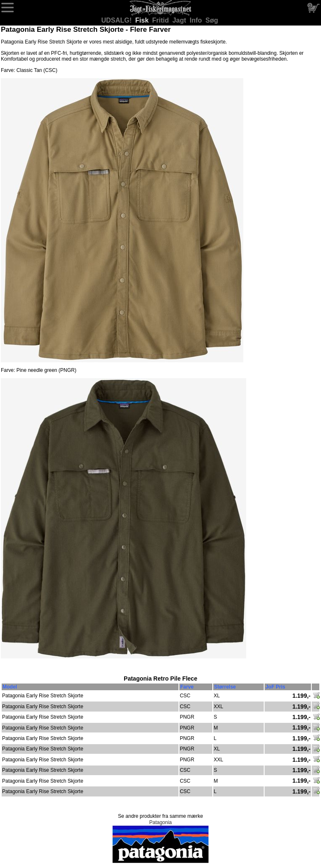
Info (197, 20)
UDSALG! (117, 20)
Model (10, 687)
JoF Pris (275, 687)
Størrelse (225, 687)
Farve (187, 687)
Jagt (180, 20)
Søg (212, 20)
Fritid (161, 20)
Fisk (143, 20)
